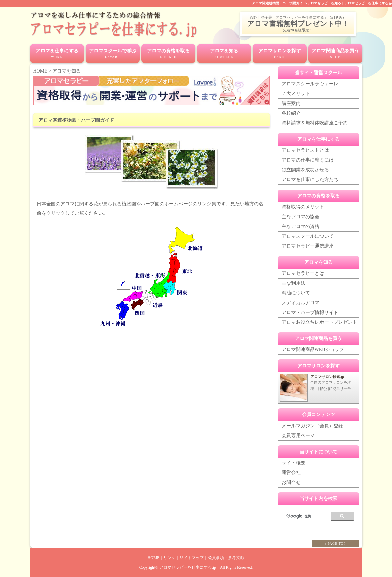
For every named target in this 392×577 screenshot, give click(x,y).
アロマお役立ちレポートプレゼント (319, 322)
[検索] (304, 516)
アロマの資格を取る (168, 54)
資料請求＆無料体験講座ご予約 (315, 123)
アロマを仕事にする (57, 54)
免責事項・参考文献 (226, 558)
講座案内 (291, 103)
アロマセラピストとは (305, 150)
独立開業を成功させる (305, 170)
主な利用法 (293, 283)
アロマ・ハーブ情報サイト (310, 312)
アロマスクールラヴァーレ (310, 84)
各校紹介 (291, 113)
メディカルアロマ (301, 303)
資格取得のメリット (303, 207)
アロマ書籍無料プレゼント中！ (298, 24)
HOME (40, 71)
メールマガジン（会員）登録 (312, 426)
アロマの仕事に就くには (308, 160)
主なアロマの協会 (301, 217)
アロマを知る (224, 54)
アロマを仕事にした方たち (310, 180)
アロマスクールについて (308, 236)
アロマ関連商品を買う (335, 54)
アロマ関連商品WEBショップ (313, 350)
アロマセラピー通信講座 (308, 246)
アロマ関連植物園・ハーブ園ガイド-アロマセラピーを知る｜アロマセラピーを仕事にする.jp (322, 3)
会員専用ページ (298, 436)
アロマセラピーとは (303, 273)
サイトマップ (192, 558)
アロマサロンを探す (280, 54)
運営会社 (291, 473)
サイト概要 (293, 463)
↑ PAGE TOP (335, 543)
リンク (169, 558)
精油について (296, 293)
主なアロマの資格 (301, 226)
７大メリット (296, 94)
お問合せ (291, 482)
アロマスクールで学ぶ (113, 54)
